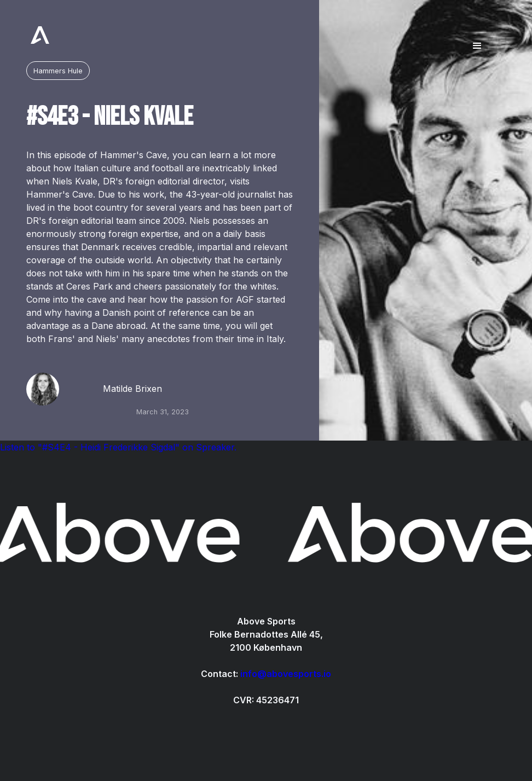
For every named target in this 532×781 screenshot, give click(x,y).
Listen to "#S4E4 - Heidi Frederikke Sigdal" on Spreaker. (118, 447)
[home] (40, 35)
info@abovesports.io (286, 674)
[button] (477, 35)
